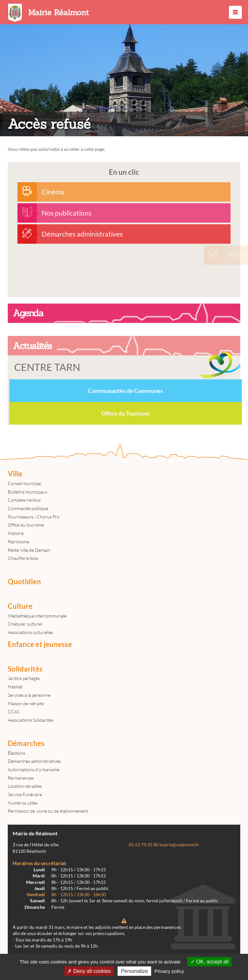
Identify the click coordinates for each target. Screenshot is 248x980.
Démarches (26, 743)
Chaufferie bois (23, 558)
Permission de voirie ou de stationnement (48, 811)
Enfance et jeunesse (40, 644)
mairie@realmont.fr (179, 845)
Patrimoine (18, 542)
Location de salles (25, 786)
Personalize (134, 971)
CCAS (14, 712)
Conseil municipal (25, 483)
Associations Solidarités (31, 720)
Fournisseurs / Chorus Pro (34, 517)
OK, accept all (209, 962)
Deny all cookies (89, 971)
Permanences (21, 778)
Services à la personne (29, 695)
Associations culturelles (30, 632)
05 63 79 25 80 (144, 845)
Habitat (15, 687)
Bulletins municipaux (27, 492)
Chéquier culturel (25, 624)
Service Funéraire (25, 794)
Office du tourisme (26, 525)
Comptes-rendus (24, 500)
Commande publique (28, 508)
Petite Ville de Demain (29, 550)
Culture (20, 606)
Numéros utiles (23, 803)
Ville (15, 474)
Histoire (16, 533)
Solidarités (25, 669)
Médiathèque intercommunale (37, 616)
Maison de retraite (26, 703)
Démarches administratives (34, 761)
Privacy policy (169, 971)
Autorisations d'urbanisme (34, 769)
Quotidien (24, 582)
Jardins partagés (24, 678)
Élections (16, 753)
